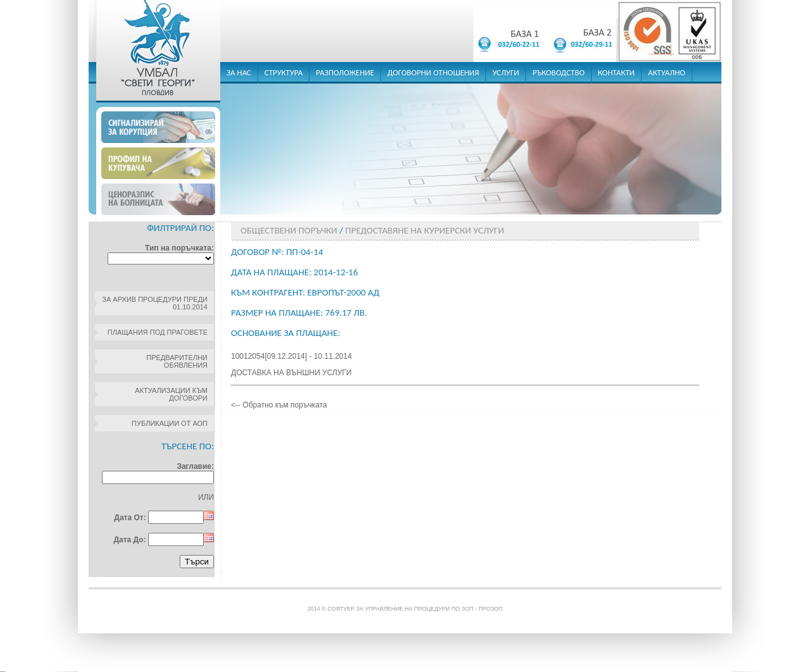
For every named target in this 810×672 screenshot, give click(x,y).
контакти (616, 72)
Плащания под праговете (158, 332)
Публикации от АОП (170, 423)
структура (284, 72)
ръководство (558, 72)
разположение (345, 72)
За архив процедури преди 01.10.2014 (155, 303)
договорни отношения (433, 72)
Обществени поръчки (289, 230)
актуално (667, 72)
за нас (239, 72)
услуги (506, 72)
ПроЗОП (490, 609)
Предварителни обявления (177, 361)
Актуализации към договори (171, 394)
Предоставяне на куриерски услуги (425, 230)
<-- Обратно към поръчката (279, 405)
